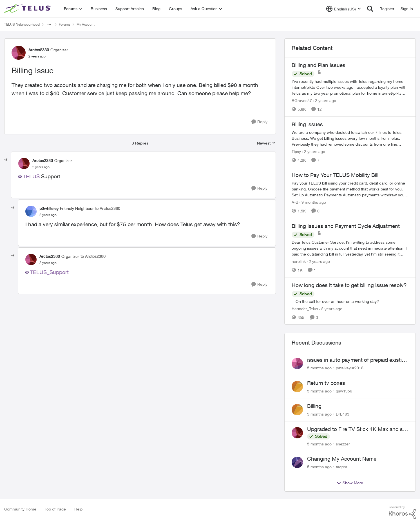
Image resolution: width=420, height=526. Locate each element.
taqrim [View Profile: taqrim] (341, 467)
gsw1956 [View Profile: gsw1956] (344, 391)
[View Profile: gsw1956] (297, 387)
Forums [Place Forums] (65, 24)
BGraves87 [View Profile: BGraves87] (302, 100)
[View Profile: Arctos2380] (19, 53)
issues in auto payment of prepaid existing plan (358, 360)
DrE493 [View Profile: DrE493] (343, 414)
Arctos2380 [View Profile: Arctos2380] (39, 50)
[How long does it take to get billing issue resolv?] (350, 301)
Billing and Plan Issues (319, 65)
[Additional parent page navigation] (49, 25)
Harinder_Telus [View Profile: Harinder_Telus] (305, 308)
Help (78, 509)
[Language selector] (344, 9)
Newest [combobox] (266, 143)
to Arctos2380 (108, 208)
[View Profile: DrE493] (297, 410)
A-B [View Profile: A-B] (295, 202)
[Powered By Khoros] (402, 512)
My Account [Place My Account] (86, 24)
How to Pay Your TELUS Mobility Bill (335, 175)
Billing (314, 406)
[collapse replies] (6, 160)
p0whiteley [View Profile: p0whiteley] (49, 208)
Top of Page (55, 509)
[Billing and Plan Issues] (350, 87)
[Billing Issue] (41, 167)
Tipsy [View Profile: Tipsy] (296, 151)
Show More (350, 483)
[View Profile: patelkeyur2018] (297, 363)
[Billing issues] (350, 138)
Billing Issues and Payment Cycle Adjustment (346, 226)
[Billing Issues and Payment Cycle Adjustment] (350, 248)
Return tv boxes (326, 383)
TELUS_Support (49, 272)
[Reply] (259, 122)
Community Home (20, 509)
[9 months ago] (313, 202)
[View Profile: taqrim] (297, 462)
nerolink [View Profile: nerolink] (299, 261)
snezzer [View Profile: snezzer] (343, 444)
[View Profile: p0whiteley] (31, 211)
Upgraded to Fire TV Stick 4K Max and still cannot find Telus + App (358, 429)
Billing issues (307, 124)
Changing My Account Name (342, 459)
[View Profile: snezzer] (297, 433)
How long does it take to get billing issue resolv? (349, 285)
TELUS (31, 176)
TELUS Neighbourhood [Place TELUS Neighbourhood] (22, 24)
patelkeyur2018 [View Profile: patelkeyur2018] (350, 368)
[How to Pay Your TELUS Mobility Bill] (350, 189)
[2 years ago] (325, 100)
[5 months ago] (319, 368)
